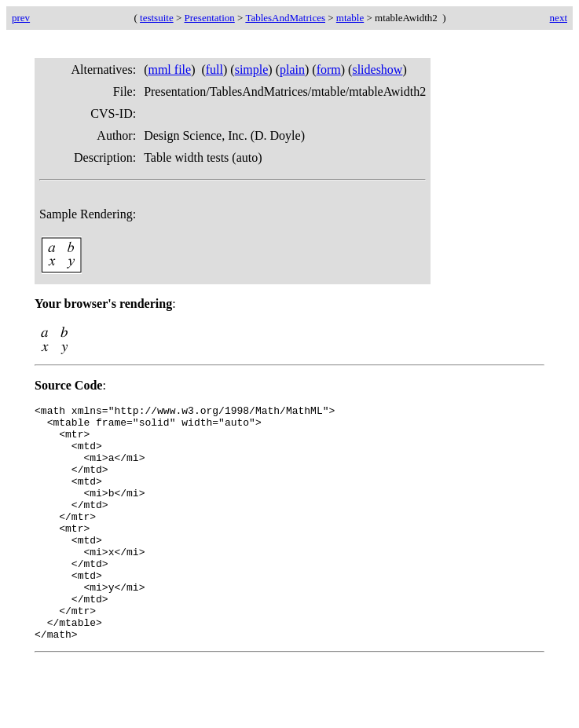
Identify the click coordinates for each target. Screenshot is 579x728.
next (559, 18)
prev (21, 18)
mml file (169, 70)
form (329, 70)
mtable (350, 18)
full (214, 70)
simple (252, 70)
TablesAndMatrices (285, 18)
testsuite (157, 18)
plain (292, 70)
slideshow (377, 70)
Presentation (210, 18)
